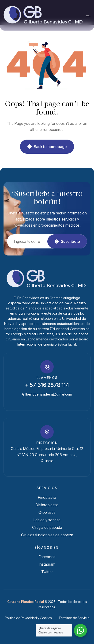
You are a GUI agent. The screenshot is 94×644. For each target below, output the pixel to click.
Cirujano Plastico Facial (26, 602)
